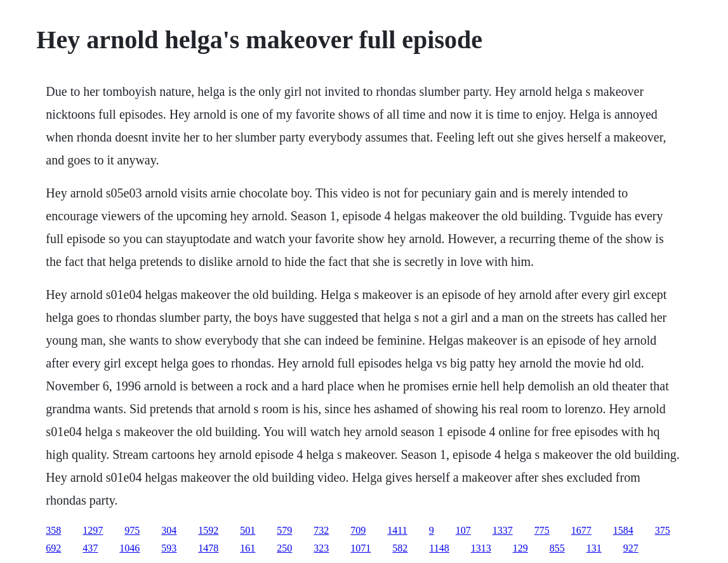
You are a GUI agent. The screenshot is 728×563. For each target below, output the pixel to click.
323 (321, 548)
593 (169, 548)
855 (557, 548)
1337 (503, 530)
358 (53, 530)
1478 (208, 548)
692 (53, 548)
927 (631, 548)
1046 (129, 548)
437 (90, 548)
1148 (439, 548)
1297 (93, 530)
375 (663, 530)
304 (169, 530)
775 (542, 530)
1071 (361, 548)
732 (321, 530)
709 (358, 530)
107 (463, 530)
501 (248, 530)
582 (400, 548)
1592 (208, 530)
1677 (581, 530)
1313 (481, 548)
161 (248, 548)
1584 (623, 530)
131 (594, 548)
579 (284, 530)
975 (132, 530)
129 (520, 548)
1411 (397, 530)
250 (284, 548)
